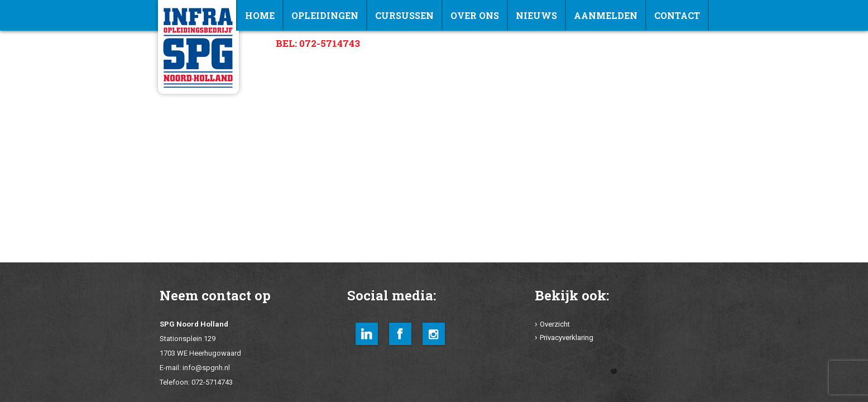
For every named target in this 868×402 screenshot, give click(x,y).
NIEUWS (536, 15)
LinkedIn (367, 334)
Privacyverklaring (567, 338)
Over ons (475, 15)
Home (260, 15)
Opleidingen (325, 15)
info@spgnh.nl (206, 368)
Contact (677, 15)
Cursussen (404, 15)
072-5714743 (212, 382)
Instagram (434, 334)
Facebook (400, 334)
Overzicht (555, 324)
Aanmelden (606, 15)
